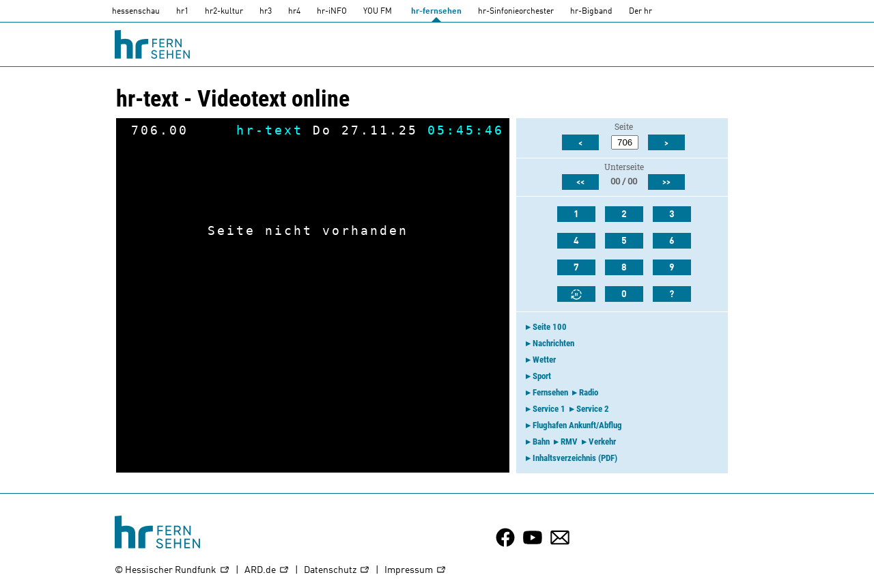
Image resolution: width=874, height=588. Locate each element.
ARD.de (267, 571)
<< (580, 182)
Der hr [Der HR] (640, 12)
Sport (542, 376)
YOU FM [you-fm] (378, 12)
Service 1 (549, 409)
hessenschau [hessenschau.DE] (136, 12)
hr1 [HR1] (182, 12)
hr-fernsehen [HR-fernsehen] (436, 12)
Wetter (544, 360)
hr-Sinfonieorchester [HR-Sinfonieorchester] (516, 12)
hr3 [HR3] (266, 12)
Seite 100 (550, 327)
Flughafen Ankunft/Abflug (577, 425)
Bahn (541, 442)
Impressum (415, 571)
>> (666, 182)
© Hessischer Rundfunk (172, 571)
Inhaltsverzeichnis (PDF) (575, 458)
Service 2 (593, 409)
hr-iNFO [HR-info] (332, 12)
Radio (589, 392)
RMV (569, 442)
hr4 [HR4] (294, 12)
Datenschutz (337, 571)
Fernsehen (550, 392)
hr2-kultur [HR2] (224, 12)
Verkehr (602, 442)
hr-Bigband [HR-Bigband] (591, 12)
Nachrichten (553, 343)
